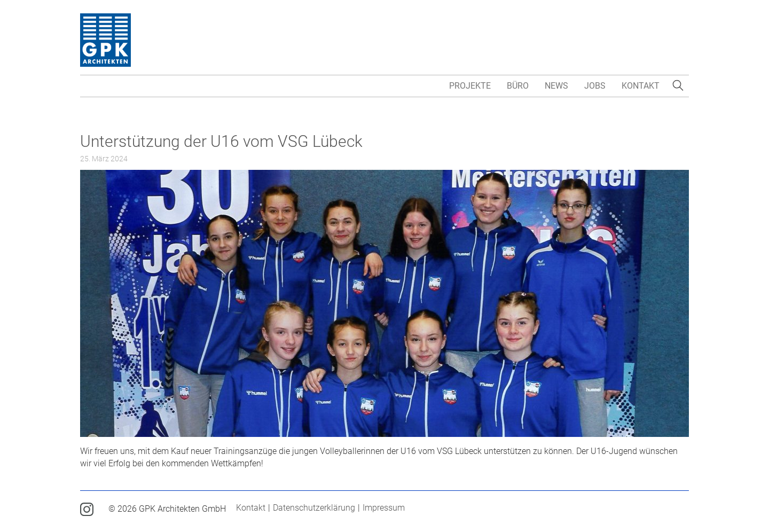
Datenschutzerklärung (314, 508)
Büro (518, 86)
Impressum (384, 508)
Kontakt (641, 86)
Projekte (470, 86)
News (556, 86)
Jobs (595, 86)
